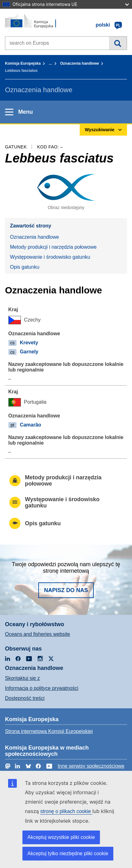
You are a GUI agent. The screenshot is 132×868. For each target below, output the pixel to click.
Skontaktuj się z (22, 678)
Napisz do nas (66, 590)
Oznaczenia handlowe (80, 63)
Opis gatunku (25, 267)
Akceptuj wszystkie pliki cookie (61, 837)
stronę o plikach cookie (66, 811)
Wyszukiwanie (118, 43)
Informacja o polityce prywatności (42, 688)
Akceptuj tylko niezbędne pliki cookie (68, 853)
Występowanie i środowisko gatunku (50, 257)
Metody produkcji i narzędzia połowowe (53, 247)
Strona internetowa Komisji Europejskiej (49, 731)
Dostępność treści (25, 698)
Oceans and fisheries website (38, 634)
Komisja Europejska (23, 63)
